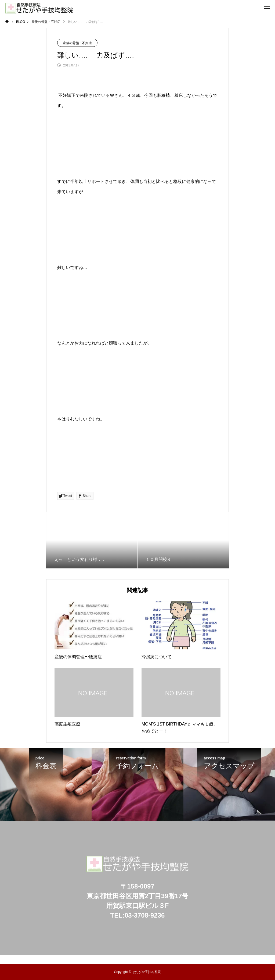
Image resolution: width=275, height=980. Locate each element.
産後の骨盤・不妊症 (77, 43)
